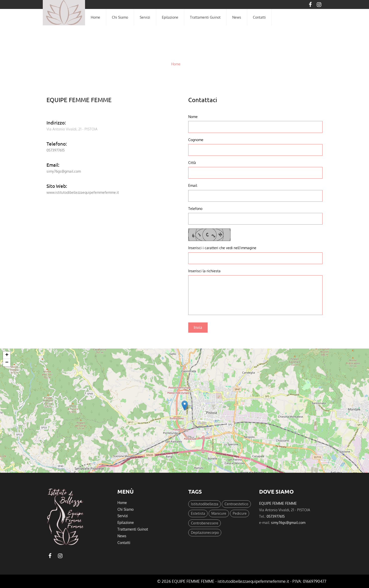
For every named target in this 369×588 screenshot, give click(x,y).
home (95, 17)
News (237, 17)
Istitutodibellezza (205, 504)
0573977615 (56, 150)
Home (176, 64)
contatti (259, 17)
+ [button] (7, 355)
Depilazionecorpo (205, 534)
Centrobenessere (205, 524)
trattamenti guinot (205, 17)
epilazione (170, 17)
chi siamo (120, 17)
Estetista (198, 514)
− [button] (7, 363)
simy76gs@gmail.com (64, 171)
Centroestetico (237, 504)
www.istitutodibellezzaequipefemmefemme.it (83, 192)
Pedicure (240, 514)
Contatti (124, 544)
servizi (145, 17)
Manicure (219, 514)
